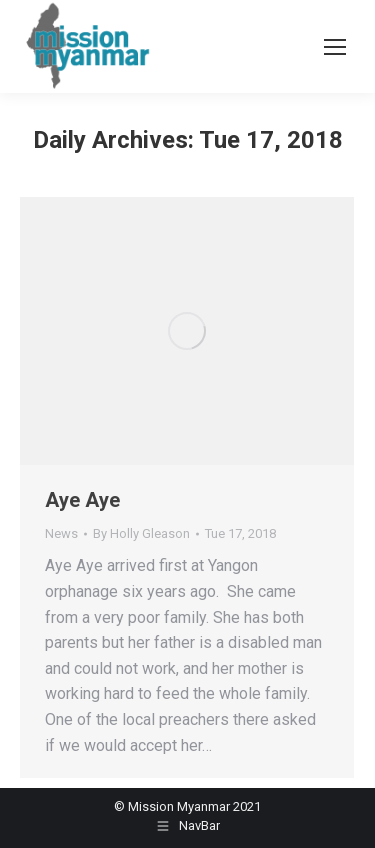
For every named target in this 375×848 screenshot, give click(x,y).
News (61, 533)
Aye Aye (82, 500)
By (141, 533)
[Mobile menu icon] (335, 47)
